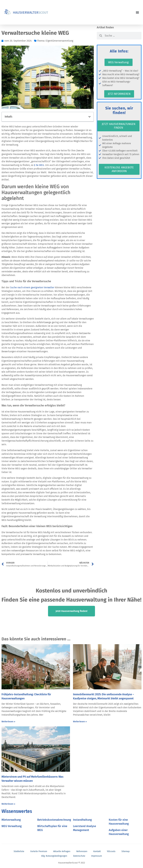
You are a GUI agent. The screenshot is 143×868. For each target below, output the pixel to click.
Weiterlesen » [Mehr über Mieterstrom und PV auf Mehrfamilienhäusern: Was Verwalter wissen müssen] (8, 804)
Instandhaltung (82, 820)
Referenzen (82, 851)
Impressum (97, 856)
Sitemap (126, 851)
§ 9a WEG (39, 165)
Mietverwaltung (11, 820)
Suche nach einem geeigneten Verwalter (32, 287)
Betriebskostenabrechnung (54, 820)
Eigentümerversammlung (59, 41)
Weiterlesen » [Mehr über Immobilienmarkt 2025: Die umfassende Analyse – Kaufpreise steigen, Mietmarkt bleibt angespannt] (80, 722)
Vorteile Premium (39, 851)
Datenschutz (79, 856)
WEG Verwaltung (12, 826)
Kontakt (97, 851)
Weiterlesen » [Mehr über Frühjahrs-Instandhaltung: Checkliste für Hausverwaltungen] (8, 722)
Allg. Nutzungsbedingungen (54, 856)
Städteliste (19, 851)
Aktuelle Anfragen (62, 851)
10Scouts (111, 851)
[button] (137, 12)
